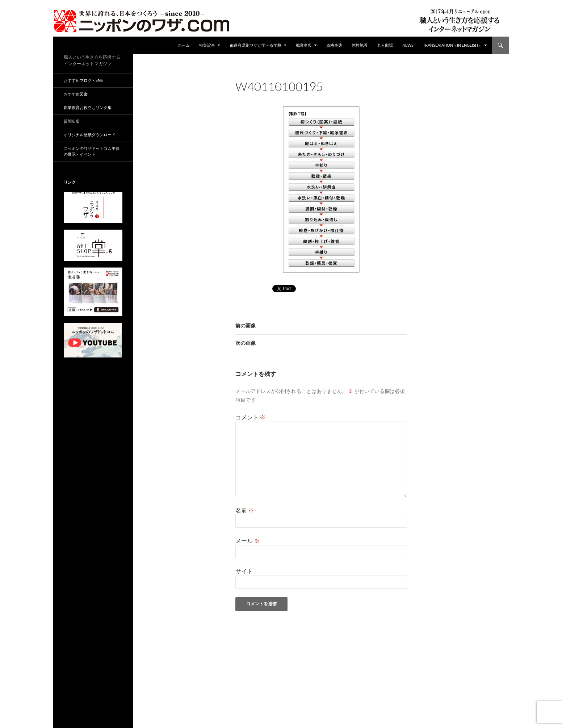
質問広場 (72, 121)
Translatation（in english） (452, 45)
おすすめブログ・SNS (83, 80)
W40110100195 (328, 96)
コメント (250, 417)
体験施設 (360, 45)
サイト (244, 571)
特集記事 (207, 45)
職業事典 (304, 45)
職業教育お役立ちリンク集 (88, 107)
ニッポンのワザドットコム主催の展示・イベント (92, 151)
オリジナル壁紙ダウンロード (90, 135)
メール (248, 541)
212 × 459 (292, 96)
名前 (245, 510)
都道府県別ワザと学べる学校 (255, 45)
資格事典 (334, 45)
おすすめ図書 (76, 94)
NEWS (408, 45)
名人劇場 (385, 45)
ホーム (184, 45)
